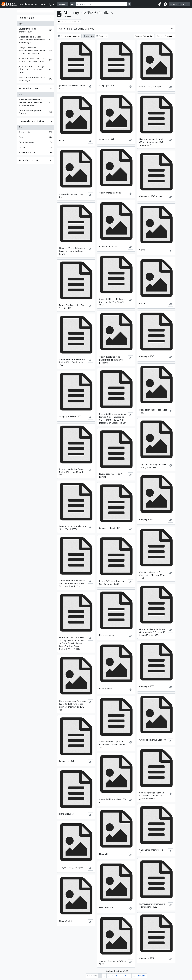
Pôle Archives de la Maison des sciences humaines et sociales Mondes (35, 102)
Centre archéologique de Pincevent (35, 112)
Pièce (35, 138)
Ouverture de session (179, 4)
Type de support (28, 160)
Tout (21, 24)
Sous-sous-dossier (35, 153)
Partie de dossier (35, 143)
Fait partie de (26, 18)
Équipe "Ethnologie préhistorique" (35, 30)
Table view (102, 36)
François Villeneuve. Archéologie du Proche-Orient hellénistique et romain (35, 51)
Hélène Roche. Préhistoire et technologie (35, 79)
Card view (89, 36)
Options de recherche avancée (77, 29)
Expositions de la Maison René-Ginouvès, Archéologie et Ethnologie (35, 40)
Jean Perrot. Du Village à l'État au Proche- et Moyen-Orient (35, 60)
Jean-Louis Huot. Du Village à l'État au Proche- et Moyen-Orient (35, 69)
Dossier (35, 148)
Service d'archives (29, 88)
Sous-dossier (35, 133)
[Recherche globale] (102, 4)
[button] (160, 4)
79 (134, 976)
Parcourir (62, 4)
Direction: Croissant (165, 36)
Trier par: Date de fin (144, 36)
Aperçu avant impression (69, 36)
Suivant (142, 976)
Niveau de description (31, 121)
